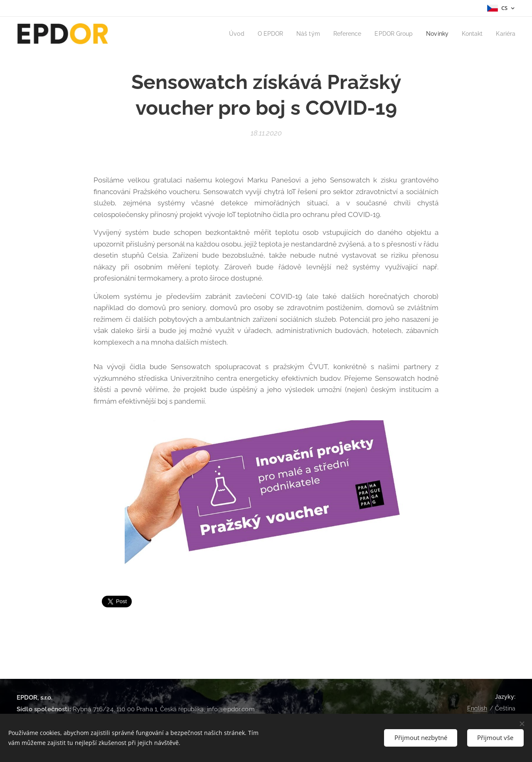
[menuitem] (224, 34)
